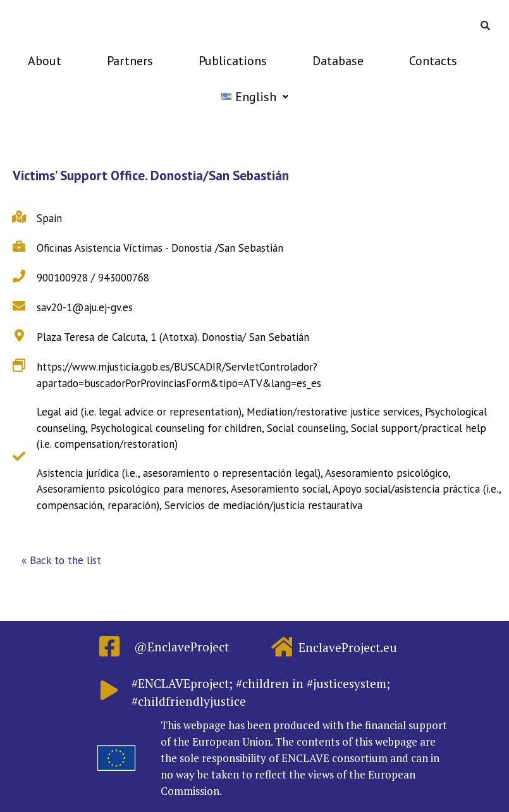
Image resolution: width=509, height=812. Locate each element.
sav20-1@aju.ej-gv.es (85, 307)
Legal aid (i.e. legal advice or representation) (139, 412)
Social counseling (306, 428)
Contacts (433, 61)
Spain (49, 218)
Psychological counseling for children (176, 428)
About (45, 61)
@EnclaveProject (181, 647)
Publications (233, 61)
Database (338, 61)
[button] (61, 561)
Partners (130, 61)
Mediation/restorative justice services (333, 412)
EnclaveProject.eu (348, 647)
